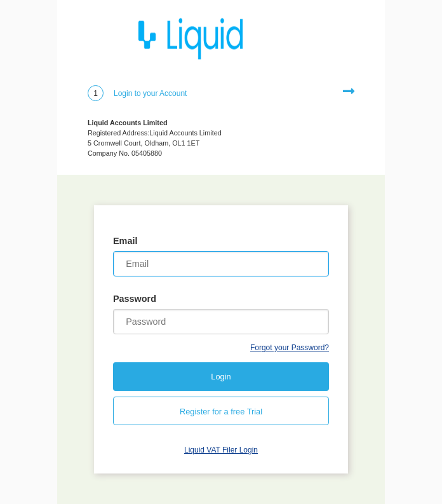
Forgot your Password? (290, 348)
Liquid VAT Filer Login (221, 450)
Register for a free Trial (221, 412)
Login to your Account (150, 93)
